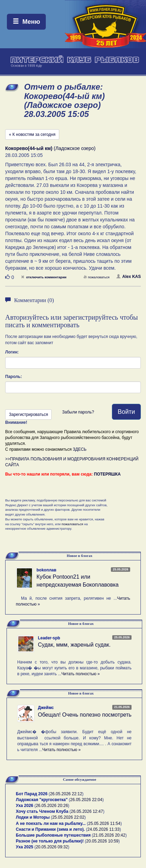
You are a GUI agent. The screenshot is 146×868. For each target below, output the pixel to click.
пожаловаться (96, 277)
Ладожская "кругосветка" (42, 800)
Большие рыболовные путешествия (53, 835)
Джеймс (46, 708)
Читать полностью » (81, 674)
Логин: (12, 352)
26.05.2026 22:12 (66, 794)
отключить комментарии (44, 277)
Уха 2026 (25, 806)
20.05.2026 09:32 (52, 847)
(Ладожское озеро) (50, 148)
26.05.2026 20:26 (52, 806)
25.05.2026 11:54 (104, 824)
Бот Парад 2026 (32, 794)
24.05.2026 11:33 (103, 829)
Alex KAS (129, 277)
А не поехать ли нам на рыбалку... (51, 824)
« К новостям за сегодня (32, 134)
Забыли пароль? (78, 412)
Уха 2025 (25, 847)
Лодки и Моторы (33, 817)
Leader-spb (49, 638)
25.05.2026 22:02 (68, 817)
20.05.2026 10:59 (102, 841)
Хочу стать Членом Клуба (42, 811)
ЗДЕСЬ (80, 449)
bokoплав (46, 570)
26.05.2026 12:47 (87, 811)
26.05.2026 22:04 (86, 800)
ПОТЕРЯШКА (107, 474)
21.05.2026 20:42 (109, 835)
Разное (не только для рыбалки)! (50, 841)
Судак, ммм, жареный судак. (74, 645)
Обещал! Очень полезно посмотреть (85, 715)
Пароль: (14, 377)
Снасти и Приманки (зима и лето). (50, 829)
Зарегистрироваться (28, 415)
